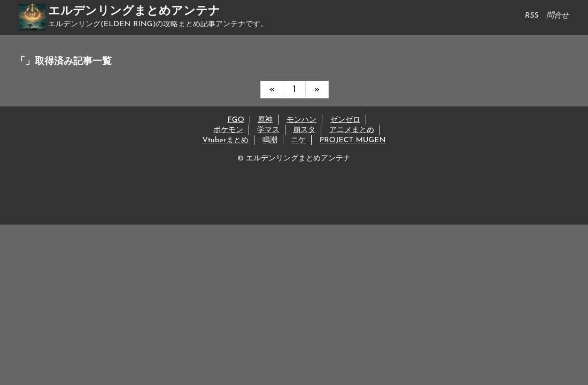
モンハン (301, 120)
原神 (265, 120)
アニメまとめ (352, 130)
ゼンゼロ (345, 120)
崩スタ (304, 130)
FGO (235, 120)
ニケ (298, 140)
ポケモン (228, 130)
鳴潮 (270, 140)
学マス (268, 130)
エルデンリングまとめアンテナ (134, 11)
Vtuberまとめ (225, 140)
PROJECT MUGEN (353, 140)
